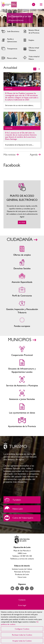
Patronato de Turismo (22, 572)
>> (39, 69)
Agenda (34, 155)
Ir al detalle (22, 79)
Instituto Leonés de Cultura (22, 569)
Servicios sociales (22, 265)
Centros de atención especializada (22, 278)
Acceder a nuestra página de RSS (17, 588)
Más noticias (9, 155)
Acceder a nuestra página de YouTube (12, 588)
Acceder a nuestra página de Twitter (22, 588)
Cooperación (22, 351)
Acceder (11, 31)
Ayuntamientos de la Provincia (22, 422)
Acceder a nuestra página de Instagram (32, 588)
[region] (22, 627)
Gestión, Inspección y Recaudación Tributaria (22, 307)
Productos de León (22, 574)
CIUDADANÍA (20, 240)
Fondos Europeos (22, 322)
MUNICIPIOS (20, 340)
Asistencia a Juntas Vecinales (22, 395)
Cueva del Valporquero (22, 518)
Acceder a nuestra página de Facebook (27, 588)
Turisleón (22, 500)
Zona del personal (22, 292)
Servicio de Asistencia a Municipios (22, 382)
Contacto (22, 600)
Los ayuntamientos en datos (22, 409)
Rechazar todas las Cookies (22, 635)
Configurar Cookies (22, 629)
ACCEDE (22, 204)
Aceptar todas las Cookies (22, 641)
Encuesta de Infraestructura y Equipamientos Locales (22, 366)
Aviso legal (22, 605)
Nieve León (22, 509)
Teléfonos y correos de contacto (22, 559)
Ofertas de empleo (22, 251)
